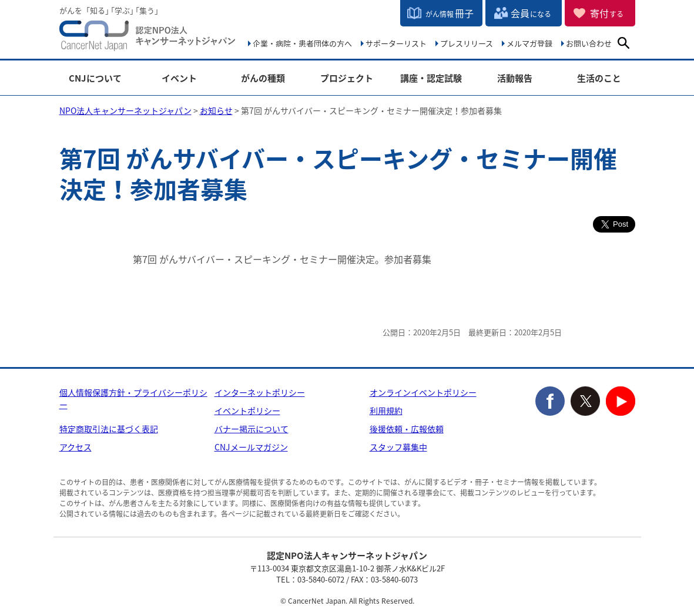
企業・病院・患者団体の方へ (302, 43)
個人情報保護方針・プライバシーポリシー (133, 398)
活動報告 (515, 78)
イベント (179, 78)
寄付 (607, 13)
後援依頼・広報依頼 (407, 429)
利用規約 (386, 410)
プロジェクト (347, 78)
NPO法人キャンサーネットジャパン (147, 38)
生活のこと (599, 78)
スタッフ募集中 (398, 447)
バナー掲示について (252, 429)
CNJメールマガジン (251, 447)
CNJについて (95, 78)
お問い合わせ (589, 43)
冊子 (450, 13)
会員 (531, 13)
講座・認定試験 (431, 78)
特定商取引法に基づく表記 (109, 429)
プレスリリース (467, 43)
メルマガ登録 (529, 43)
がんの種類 (263, 78)
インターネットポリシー (260, 392)
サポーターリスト (396, 43)
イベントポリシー (247, 410)
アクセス (76, 447)
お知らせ (216, 110)
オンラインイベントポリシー (423, 392)
